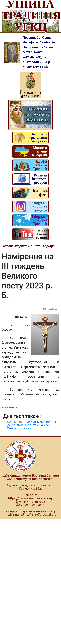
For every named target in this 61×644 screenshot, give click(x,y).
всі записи (10, 407)
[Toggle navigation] (8, 5)
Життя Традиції (42, 246)
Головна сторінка (14, 246)
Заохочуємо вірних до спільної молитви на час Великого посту (32, 425)
